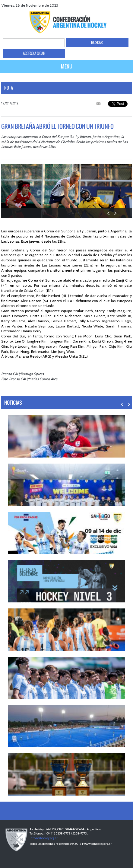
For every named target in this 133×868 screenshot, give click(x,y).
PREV (109, 213)
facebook (105, 5)
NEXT (115, 213)
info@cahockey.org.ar (44, 838)
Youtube (120, 5)
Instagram (128, 5)
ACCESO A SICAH (34, 53)
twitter (113, 5)
